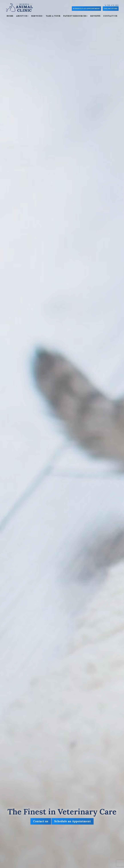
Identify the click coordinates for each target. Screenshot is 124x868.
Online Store (111, 9)
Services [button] (37, 16)
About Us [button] (22, 16)
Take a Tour (53, 16)
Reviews (95, 16)
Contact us (41, 821)
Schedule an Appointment (86, 9)
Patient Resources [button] (75, 16)
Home (10, 16)
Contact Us (110, 16)
